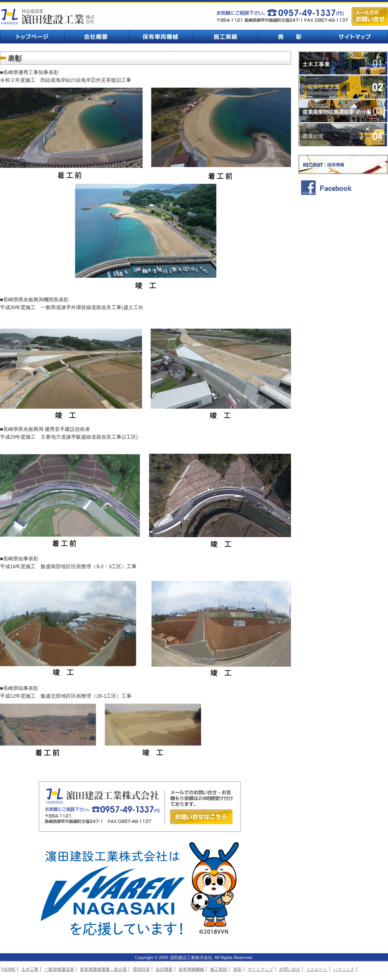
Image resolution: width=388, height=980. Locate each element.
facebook (343, 187)
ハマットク (344, 969)
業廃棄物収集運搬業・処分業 (343, 111)
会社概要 (97, 37)
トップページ (32, 37)
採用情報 (343, 164)
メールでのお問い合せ (370, 16)
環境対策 (343, 135)
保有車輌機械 (161, 37)
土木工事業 (343, 63)
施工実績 (225, 37)
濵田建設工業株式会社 (48, 16)
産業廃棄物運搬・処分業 (103, 969)
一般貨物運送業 (343, 87)
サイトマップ (355, 37)
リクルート (317, 969)
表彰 (290, 37)
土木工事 (30, 969)
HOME (9, 969)
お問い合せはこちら (201, 817)
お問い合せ (290, 969)
